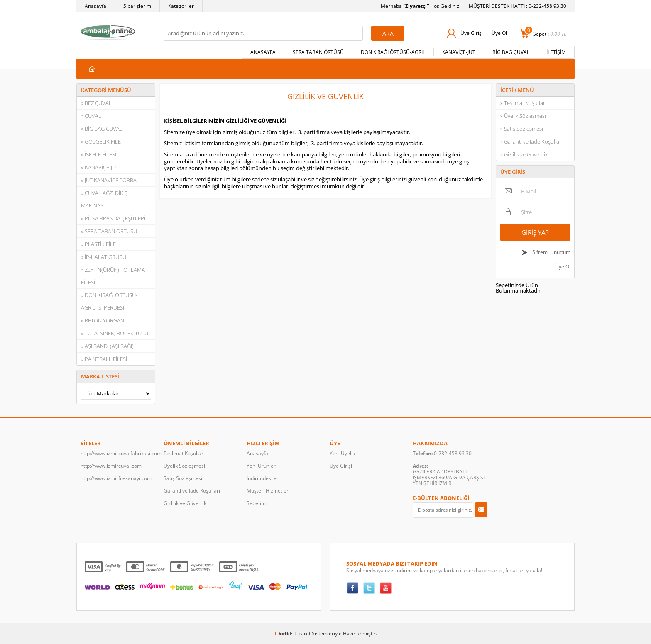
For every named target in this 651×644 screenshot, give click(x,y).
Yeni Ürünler (261, 466)
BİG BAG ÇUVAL (511, 52)
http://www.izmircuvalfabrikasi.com (118, 453)
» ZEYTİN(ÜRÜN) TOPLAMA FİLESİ (113, 276)
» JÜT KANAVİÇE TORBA (109, 180)
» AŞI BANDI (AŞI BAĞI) (107, 346)
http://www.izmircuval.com (111, 466)
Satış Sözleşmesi (183, 478)
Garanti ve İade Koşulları (192, 491)
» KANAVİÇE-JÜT (100, 167)
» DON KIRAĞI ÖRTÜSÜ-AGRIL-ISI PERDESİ (109, 301)
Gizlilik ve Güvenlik (185, 503)
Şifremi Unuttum (551, 252)
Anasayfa (95, 6)
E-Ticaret (300, 633)
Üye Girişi (472, 33)
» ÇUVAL (91, 116)
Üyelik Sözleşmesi (184, 466)
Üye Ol (499, 33)
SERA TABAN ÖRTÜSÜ (318, 52)
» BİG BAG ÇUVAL (102, 129)
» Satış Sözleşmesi (522, 129)
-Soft (282, 633)
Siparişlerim (137, 6)
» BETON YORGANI (103, 320)
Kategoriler (181, 6)
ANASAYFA (263, 52)
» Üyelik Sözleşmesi (523, 116)
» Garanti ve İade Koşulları (531, 141)
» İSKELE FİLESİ (99, 154)
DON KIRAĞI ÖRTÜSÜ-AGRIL (393, 52)
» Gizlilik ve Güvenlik (524, 154)
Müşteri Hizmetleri (268, 491)
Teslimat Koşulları (184, 453)
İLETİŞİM (556, 52)
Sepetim (256, 503)
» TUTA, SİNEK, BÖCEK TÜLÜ (115, 333)
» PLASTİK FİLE (98, 244)
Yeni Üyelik (342, 453)
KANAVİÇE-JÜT (459, 52)
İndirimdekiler (263, 478)
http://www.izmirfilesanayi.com (116, 478)
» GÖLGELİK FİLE (101, 141)
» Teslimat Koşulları (523, 103)
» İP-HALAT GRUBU (104, 257)
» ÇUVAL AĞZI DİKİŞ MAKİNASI (104, 199)
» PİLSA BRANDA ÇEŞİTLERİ (113, 218)
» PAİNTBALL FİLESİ (104, 359)
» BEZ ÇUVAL (96, 103)
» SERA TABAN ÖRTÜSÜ (109, 231)
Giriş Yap (535, 232)
